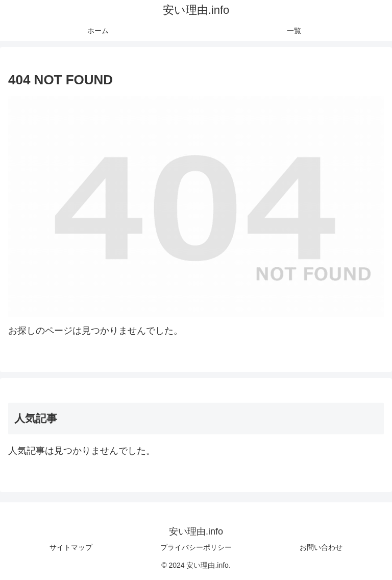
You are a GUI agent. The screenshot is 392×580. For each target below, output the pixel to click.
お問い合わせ (321, 547)
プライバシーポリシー (196, 547)
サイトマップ (71, 547)
